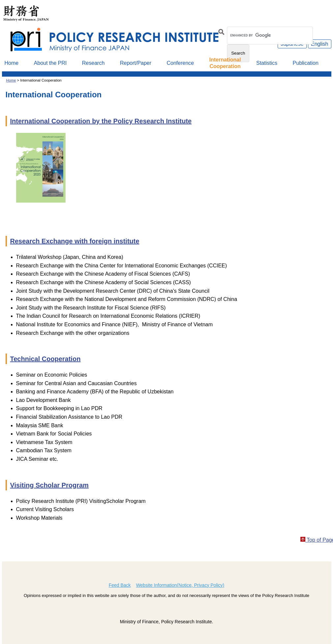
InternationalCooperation (225, 63)
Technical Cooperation (45, 359)
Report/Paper (136, 63)
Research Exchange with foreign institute (75, 241)
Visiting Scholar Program (50, 485)
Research (93, 63)
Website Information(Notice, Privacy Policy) (180, 585)
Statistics (267, 63)
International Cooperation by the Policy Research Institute (101, 121)
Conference (180, 63)
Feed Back (120, 585)
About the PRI (50, 63)
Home (12, 63)
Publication (306, 63)
